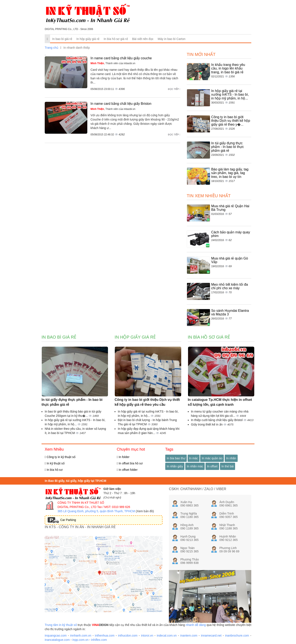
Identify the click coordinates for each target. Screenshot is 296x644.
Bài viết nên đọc (143, 39)
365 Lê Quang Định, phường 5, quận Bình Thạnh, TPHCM (96, 511)
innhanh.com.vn (81, 635)
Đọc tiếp (174, 89)
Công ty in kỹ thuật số (60, 457)
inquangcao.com (56, 635)
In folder (123, 457)
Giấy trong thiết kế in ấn (207, 424)
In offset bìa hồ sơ (130, 463)
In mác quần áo (212, 458)
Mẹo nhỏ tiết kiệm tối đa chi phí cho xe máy (230, 286)
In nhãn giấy (175, 466)
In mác (194, 458)
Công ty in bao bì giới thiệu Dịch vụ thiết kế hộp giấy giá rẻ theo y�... (231, 121)
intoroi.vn (147, 635)
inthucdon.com (128, 635)
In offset (212, 466)
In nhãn (231, 458)
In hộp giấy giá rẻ (88, 39)
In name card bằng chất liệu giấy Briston (121, 104)
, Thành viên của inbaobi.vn (113, 63)
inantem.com (189, 635)
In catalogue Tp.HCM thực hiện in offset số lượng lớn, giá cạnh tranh (220, 402)
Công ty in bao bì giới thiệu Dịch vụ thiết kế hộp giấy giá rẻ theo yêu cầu (147, 402)
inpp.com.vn (80, 640)
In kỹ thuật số (55, 463)
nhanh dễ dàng (196, 625)
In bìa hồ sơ (54, 470)
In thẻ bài (228, 466)
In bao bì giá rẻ (62, 39)
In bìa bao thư (176, 458)
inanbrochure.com (237, 635)
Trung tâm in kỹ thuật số (61, 625)
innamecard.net (211, 635)
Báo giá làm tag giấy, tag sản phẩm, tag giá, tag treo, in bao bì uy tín (230, 173)
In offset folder (127, 470)
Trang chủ (52, 48)
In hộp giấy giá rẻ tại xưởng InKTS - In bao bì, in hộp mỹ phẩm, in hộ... (230, 95)
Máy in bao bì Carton (172, 39)
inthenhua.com (105, 635)
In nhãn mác (195, 466)
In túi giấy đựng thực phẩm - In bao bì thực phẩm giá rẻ (228, 147)
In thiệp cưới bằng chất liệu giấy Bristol (217, 420)
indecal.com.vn (167, 635)
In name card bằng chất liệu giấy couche (121, 58)
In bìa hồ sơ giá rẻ (116, 39)
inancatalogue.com (57, 640)
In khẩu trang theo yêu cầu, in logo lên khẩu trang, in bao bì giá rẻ (228, 68)
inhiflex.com (99, 640)
